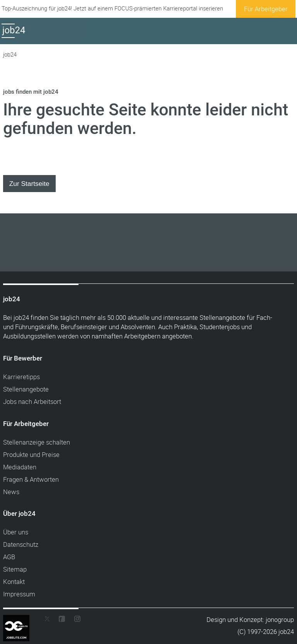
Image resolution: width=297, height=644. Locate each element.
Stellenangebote (26, 389)
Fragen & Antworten (31, 479)
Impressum (19, 594)
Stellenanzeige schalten (37, 442)
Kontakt (14, 581)
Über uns (16, 532)
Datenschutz (21, 544)
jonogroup (280, 619)
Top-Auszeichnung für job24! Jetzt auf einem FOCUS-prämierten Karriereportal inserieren (112, 8)
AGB (9, 557)
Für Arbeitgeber (266, 9)
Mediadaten (20, 467)
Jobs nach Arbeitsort (32, 401)
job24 (10, 54)
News (11, 492)
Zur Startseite (29, 184)
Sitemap (15, 569)
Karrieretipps (21, 377)
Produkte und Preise (31, 454)
